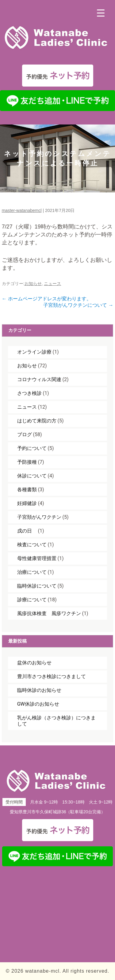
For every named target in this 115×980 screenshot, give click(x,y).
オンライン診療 (34, 352)
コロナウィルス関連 (39, 379)
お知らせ (33, 284)
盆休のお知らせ (34, 663)
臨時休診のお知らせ (39, 690)
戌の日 (27, 531)
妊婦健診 (27, 503)
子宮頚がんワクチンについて (78, 305)
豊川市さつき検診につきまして (52, 676)
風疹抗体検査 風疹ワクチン (49, 613)
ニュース (52, 284)
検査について (32, 545)
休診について (32, 476)
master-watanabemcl (22, 210)
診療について (32, 600)
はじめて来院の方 (37, 421)
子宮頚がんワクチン (39, 517)
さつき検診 (29, 393)
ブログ (25, 434)
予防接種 (27, 462)
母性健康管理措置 (37, 558)
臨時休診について (37, 586)
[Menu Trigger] (101, 13)
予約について (32, 448)
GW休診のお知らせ (38, 704)
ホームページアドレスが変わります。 (47, 299)
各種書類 (27, 490)
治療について (32, 572)
